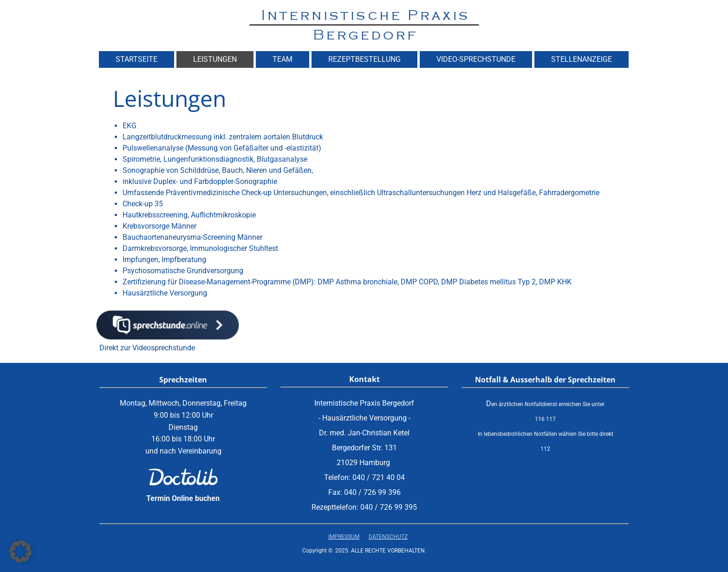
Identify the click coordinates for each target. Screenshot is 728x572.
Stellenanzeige (582, 59)
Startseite (136, 59)
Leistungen (215, 59)
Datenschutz (388, 537)
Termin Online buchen (183, 498)
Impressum (344, 537)
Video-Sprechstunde (476, 59)
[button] (20, 552)
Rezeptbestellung (364, 59)
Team (283, 59)
